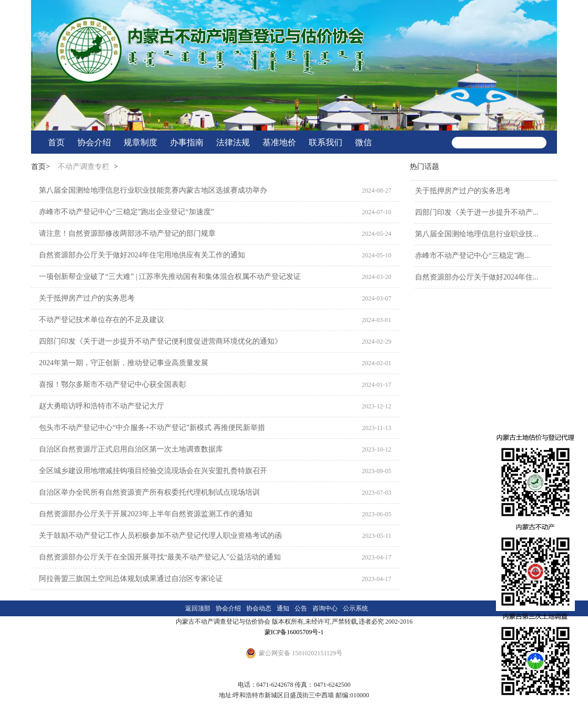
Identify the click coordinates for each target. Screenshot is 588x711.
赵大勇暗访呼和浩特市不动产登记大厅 (102, 406)
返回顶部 (198, 608)
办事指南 (187, 142)
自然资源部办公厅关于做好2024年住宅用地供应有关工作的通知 (142, 255)
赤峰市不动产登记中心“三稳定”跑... (473, 256)
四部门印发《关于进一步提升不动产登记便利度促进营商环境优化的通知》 (160, 341)
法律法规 (233, 142)
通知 (283, 608)
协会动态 (259, 608)
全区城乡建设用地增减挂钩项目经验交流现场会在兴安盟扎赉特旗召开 (153, 471)
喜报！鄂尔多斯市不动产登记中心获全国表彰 (113, 384)
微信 (363, 142)
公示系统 (356, 608)
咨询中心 (325, 608)
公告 (301, 608)
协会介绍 (94, 142)
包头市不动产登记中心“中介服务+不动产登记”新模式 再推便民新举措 (152, 428)
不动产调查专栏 (84, 167)
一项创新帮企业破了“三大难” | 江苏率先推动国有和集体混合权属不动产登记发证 (170, 277)
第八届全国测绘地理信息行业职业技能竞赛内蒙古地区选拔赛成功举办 (153, 190)
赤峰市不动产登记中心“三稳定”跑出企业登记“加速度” (126, 212)
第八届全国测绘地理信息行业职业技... (477, 234)
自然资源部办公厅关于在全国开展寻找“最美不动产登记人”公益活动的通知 (160, 557)
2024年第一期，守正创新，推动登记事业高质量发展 (124, 363)
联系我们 (326, 142)
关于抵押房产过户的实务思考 (87, 298)
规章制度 (140, 142)
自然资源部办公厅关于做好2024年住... (477, 277)
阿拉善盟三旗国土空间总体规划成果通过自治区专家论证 (131, 579)
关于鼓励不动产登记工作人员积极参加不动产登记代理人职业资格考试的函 (160, 535)
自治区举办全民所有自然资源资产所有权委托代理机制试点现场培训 (149, 492)
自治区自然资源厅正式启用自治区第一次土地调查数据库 (131, 449)
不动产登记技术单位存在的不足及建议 (102, 320)
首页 (56, 142)
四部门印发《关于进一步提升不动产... (477, 212)
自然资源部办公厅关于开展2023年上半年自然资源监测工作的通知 (146, 514)
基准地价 (279, 142)
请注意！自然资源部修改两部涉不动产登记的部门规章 (127, 233)
